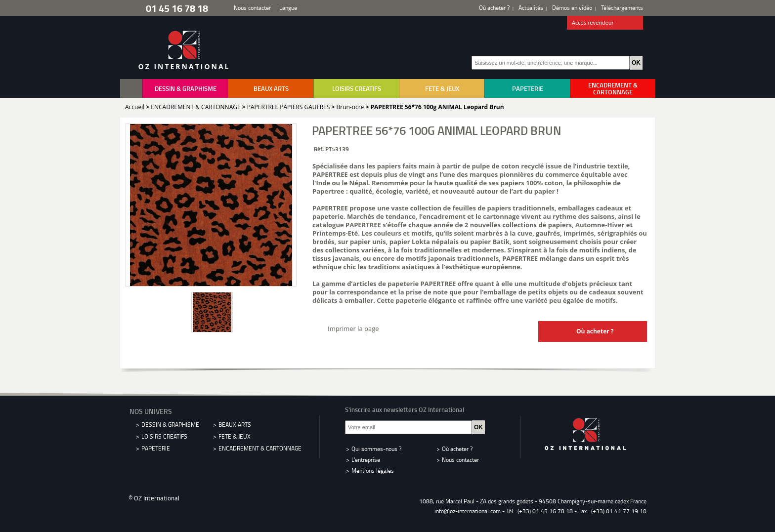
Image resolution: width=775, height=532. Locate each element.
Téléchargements (622, 8)
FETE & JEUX (442, 88)
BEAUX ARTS (271, 88)
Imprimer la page (353, 328)
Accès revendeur (605, 23)
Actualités (531, 8)
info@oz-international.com (468, 511)
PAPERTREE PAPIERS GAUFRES (289, 107)
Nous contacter (252, 8)
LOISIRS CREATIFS (357, 88)
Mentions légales (373, 471)
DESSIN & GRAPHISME (186, 88)
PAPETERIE (528, 88)
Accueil (135, 107)
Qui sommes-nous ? (376, 449)
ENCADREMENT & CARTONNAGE (613, 88)
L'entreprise (366, 460)
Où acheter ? (494, 8)
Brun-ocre (350, 107)
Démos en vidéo (572, 8)
